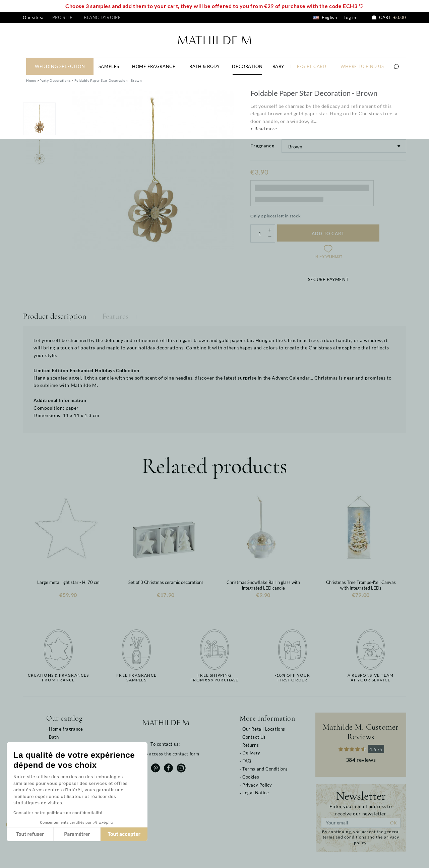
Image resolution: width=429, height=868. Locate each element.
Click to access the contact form (166, 754)
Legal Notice (256, 793)
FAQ (247, 761)
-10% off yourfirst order (293, 678)
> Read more (264, 129)
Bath (54, 737)
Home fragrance (66, 729)
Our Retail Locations (264, 729)
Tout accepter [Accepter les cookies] (124, 834)
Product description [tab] (54, 316)
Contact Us (254, 737)
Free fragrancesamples (136, 678)
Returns (251, 745)
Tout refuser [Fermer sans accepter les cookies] (30, 834)
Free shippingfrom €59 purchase (214, 678)
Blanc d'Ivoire (102, 17)
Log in (350, 17)
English (325, 17)
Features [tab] (115, 316)
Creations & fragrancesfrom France (58, 678)
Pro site (63, 17)
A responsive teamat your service (371, 678)
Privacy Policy (257, 785)
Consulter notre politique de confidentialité (58, 813)
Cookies (251, 777)
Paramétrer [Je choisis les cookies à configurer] (77, 834)
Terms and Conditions (265, 769)
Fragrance (262, 146)
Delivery (251, 753)
